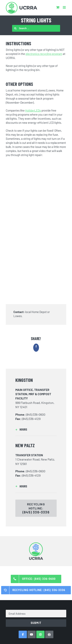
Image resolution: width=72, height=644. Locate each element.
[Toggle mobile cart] (58, 7)
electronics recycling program (44, 54)
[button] (36, 429)
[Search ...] (36, 28)
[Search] (15, 28)
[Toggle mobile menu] (65, 7)
